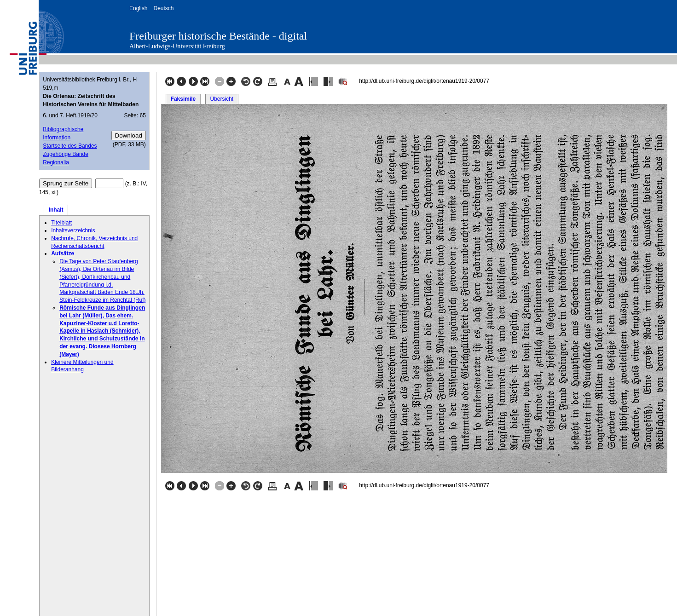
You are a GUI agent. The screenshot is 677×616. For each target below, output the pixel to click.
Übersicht (222, 99)
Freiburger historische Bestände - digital (218, 36)
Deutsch (163, 8)
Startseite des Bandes (70, 146)
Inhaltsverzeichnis (73, 230)
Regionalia (56, 162)
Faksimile (183, 99)
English (138, 8)
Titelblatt (61, 223)
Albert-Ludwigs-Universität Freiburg (177, 46)
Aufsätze (63, 253)
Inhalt (56, 210)
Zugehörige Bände (66, 154)
